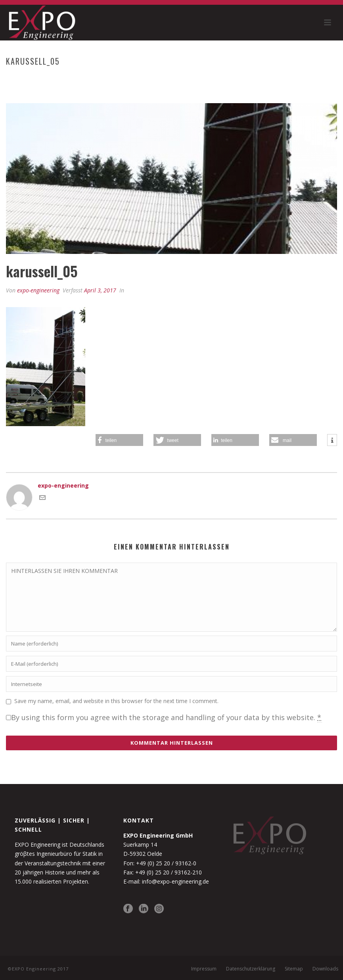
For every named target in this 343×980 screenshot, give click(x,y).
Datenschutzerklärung (251, 969)
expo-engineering (38, 290)
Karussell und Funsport (256, 78)
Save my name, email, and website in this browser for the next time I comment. (116, 701)
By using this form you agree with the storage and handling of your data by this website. (167, 718)
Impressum (204, 969)
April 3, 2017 (100, 290)
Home (210, 78)
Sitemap (294, 969)
